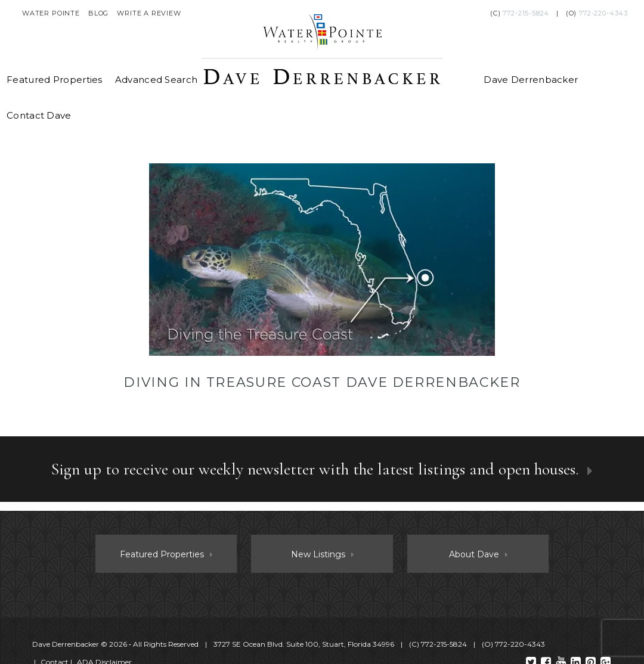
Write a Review (149, 13)
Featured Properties (55, 80)
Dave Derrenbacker (531, 80)
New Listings (318, 554)
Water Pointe (51, 13)
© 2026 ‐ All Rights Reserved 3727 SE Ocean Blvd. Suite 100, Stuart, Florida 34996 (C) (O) (290, 644)
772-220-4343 (603, 13)
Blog (98, 13)
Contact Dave (39, 115)
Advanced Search (157, 80)
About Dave (474, 554)
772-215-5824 (526, 13)
